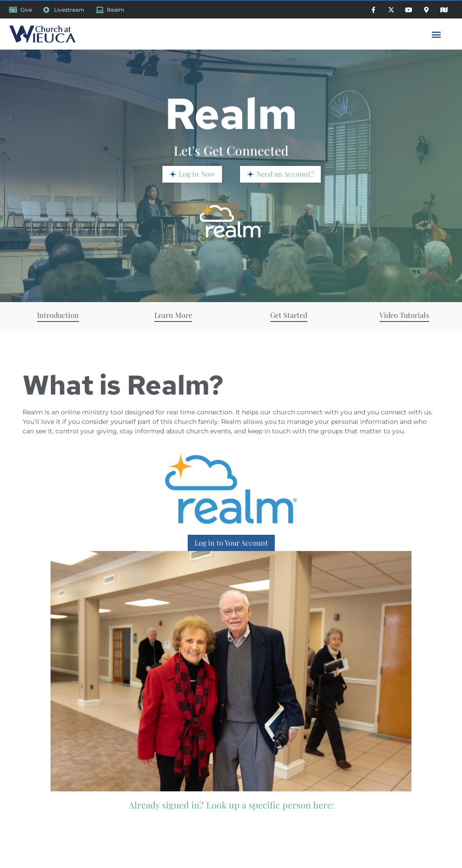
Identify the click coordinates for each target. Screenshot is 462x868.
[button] (437, 34)
